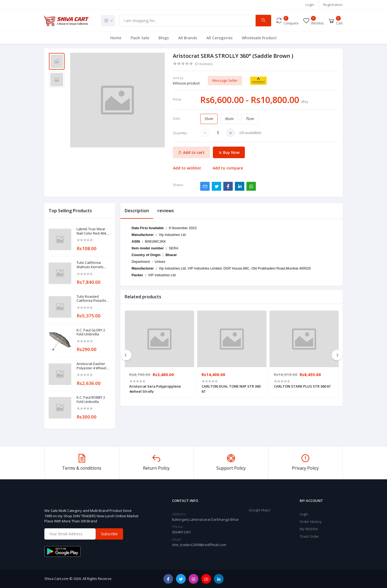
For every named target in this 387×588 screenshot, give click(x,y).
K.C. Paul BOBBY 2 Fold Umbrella (91, 400)
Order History (311, 522)
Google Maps (259, 510)
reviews (166, 211)
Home (116, 38)
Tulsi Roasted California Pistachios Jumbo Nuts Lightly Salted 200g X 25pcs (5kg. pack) (93, 299)
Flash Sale (140, 38)
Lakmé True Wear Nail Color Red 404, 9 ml (93, 231)
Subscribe (109, 534)
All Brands (188, 38)
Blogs (164, 38)
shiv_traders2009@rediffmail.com (199, 545)
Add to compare (228, 168)
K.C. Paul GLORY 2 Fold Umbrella (91, 332)
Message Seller (225, 80)
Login (310, 5)
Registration (333, 5)
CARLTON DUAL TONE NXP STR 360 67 (231, 389)
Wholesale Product (259, 38)
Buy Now (229, 152)
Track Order (309, 536)
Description (137, 211)
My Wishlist (309, 529)
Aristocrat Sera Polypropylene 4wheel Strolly (155, 389)
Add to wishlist (187, 168)
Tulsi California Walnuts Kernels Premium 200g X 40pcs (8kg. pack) (90, 265)
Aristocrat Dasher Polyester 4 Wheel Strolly (91, 366)
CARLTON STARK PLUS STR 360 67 (302, 386)
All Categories (219, 38)
